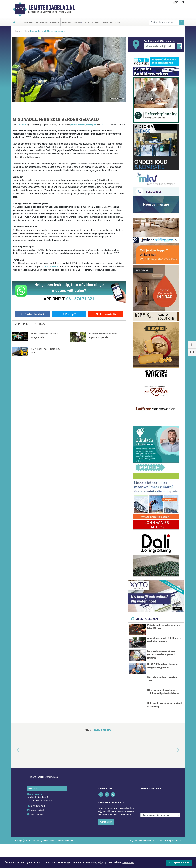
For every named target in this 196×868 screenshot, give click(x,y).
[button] (14, 763)
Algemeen (28, 22)
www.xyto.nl (37, 820)
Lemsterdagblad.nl (52, 8)
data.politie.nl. (52, 267)
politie (73, 125)
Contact (118, 22)
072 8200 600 (38, 812)
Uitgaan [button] (96, 22)
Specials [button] (77, 22)
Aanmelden (106, 828)
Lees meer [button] (128, 862)
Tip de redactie (106, 314)
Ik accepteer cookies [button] (179, 862)
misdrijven (91, 125)
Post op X (69, 314)
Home (17, 31)
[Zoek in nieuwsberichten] (164, 22)
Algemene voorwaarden (140, 846)
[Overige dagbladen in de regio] (160, 806)
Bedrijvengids (42, 22)
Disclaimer (158, 846)
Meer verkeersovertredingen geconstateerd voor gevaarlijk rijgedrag (162, 654)
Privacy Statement (173, 846)
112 (20, 22)
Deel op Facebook (32, 314)
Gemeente (55, 22)
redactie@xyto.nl (39, 816)
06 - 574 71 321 (80, 299)
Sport (87, 22)
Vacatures (107, 22)
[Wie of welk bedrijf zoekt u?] (159, 46)
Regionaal (66, 22)
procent (81, 125)
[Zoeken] (182, 22)
